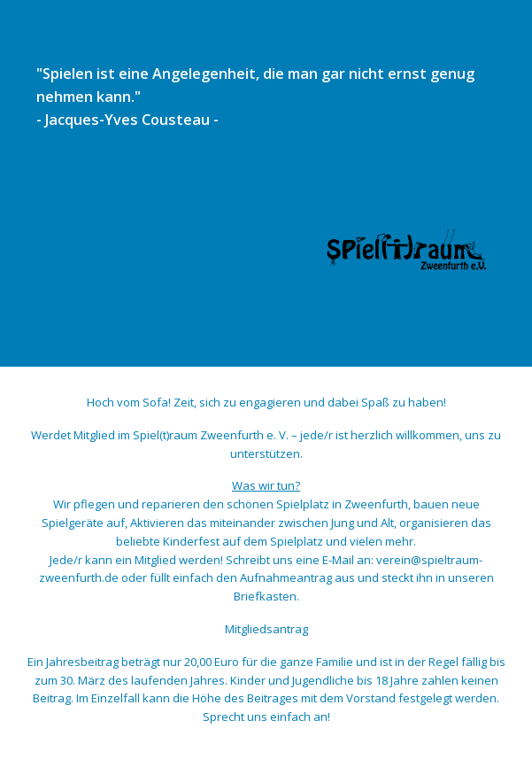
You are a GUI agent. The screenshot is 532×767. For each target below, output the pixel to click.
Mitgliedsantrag (266, 629)
